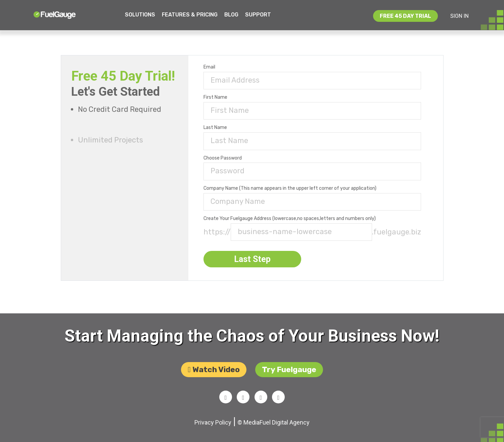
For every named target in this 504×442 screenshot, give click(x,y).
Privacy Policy (213, 425)
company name (292, 188)
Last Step (254, 259)
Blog (231, 15)
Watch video (214, 371)
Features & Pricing (190, 15)
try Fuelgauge (289, 371)
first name (217, 97)
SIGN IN (460, 16)
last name (217, 128)
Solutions (140, 15)
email (211, 67)
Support (258, 15)
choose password (224, 158)
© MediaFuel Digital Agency (273, 425)
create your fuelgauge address (291, 219)
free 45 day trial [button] (405, 16)
